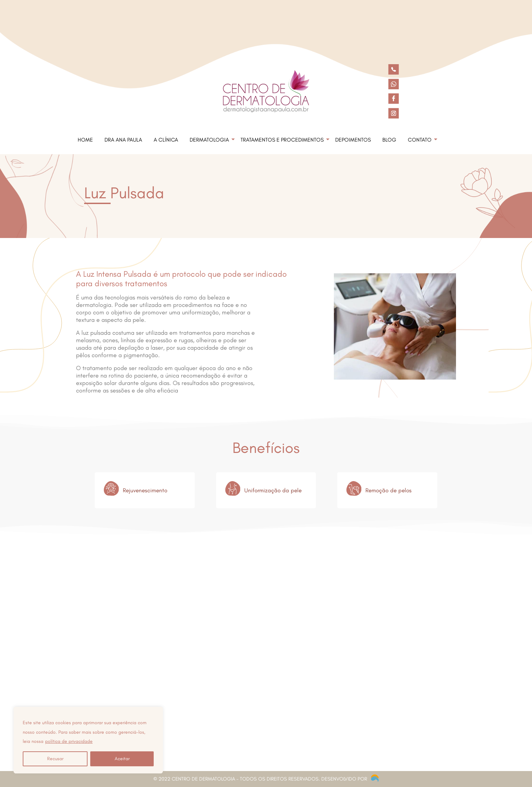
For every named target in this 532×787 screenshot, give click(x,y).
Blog (389, 140)
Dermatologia (209, 140)
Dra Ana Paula (123, 140)
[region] (88, 740)
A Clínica (166, 140)
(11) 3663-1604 (138, 704)
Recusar (55, 759)
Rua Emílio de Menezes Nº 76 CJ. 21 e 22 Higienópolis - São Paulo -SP (136, 687)
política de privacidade (69, 741)
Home (85, 140)
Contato (420, 140)
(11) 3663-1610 (97, 704)
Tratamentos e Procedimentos (282, 140)
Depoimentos (353, 140)
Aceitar (122, 759)
